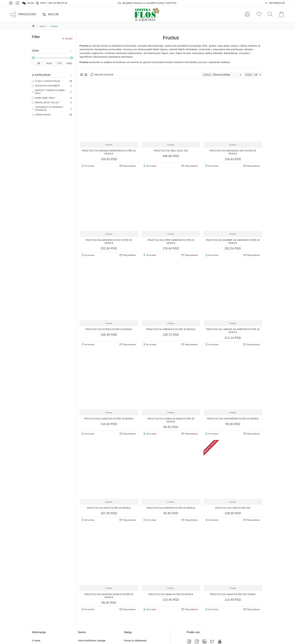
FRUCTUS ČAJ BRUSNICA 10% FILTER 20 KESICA (233, 152)
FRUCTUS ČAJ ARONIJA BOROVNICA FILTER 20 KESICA (109, 152)
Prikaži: (250, 75)
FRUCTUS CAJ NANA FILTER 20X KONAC (233, 594)
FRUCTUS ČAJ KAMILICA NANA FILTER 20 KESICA (171, 420)
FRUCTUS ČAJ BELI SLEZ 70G (171, 151)
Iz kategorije (41, 75)
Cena (35, 51)
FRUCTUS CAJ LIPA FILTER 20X (233, 508)
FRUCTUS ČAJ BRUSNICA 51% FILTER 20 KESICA (109, 242)
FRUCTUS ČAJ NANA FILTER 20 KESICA (171, 594)
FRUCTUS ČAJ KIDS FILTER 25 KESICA (109, 508)
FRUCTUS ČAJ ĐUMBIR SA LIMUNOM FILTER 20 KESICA (233, 242)
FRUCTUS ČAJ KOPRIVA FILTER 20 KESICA (171, 508)
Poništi (69, 39)
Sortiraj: (215, 75)
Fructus (109, 145)
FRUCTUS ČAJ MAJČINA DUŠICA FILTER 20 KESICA (109, 596)
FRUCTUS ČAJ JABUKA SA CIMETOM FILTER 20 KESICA (233, 331)
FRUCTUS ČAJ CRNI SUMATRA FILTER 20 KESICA (171, 242)
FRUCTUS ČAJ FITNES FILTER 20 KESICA (109, 329)
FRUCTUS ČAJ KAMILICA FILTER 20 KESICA (109, 419)
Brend (43, 26)
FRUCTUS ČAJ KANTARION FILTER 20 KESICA (233, 419)
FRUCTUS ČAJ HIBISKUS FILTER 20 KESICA (171, 329)
